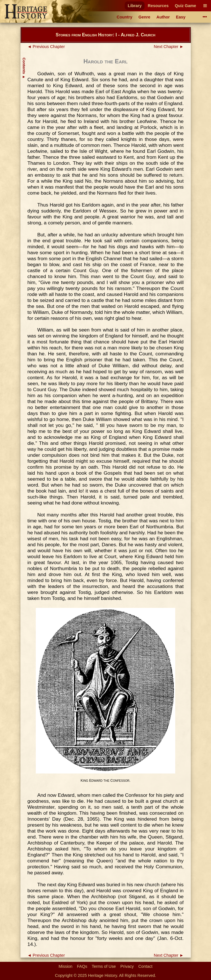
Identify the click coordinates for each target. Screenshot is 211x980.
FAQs (82, 966)
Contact (145, 966)
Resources (158, 6)
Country (125, 17)
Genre (145, 17)
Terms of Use (104, 966)
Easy (181, 17)
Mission (65, 966)
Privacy (127, 966)
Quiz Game (185, 6)
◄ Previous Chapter (46, 47)
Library (135, 6)
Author (163, 17)
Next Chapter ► (169, 47)
